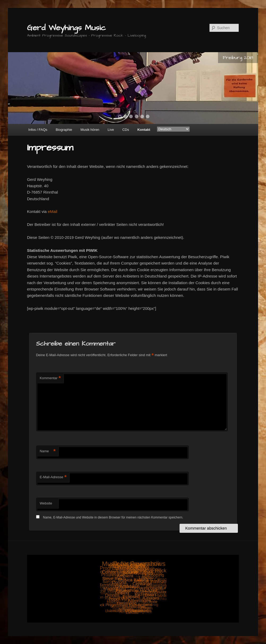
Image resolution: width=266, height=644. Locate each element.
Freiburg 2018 (238, 58)
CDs (126, 130)
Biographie (64, 130)
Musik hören (90, 130)
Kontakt (144, 130)
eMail (53, 211)
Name (48, 451)
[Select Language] (173, 129)
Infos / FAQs (38, 130)
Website (46, 503)
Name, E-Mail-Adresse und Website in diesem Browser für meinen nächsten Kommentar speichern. (113, 517)
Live (111, 130)
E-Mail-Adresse (53, 477)
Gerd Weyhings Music (66, 28)
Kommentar (50, 378)
